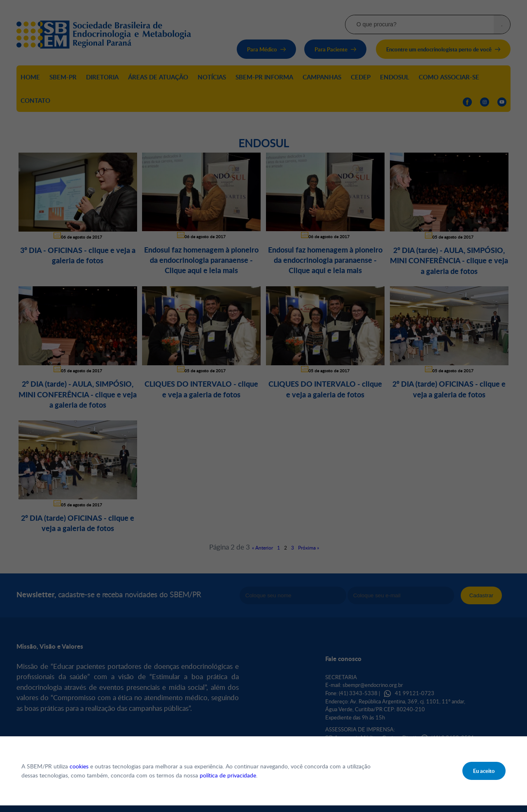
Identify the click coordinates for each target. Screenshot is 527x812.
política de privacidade (228, 775)
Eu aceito (484, 771)
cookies (79, 766)
